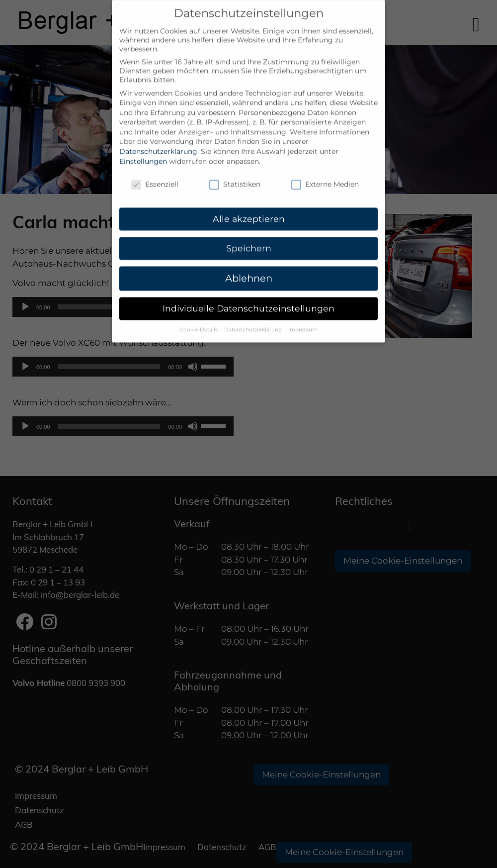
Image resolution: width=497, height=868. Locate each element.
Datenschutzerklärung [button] (254, 312)
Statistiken (235, 167)
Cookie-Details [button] (199, 312)
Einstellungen (143, 144)
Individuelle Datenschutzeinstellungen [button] (248, 291)
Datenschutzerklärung (158, 134)
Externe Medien (325, 167)
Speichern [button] (249, 231)
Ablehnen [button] (249, 261)
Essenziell (155, 167)
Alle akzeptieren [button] (249, 201)
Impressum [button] (303, 312)
